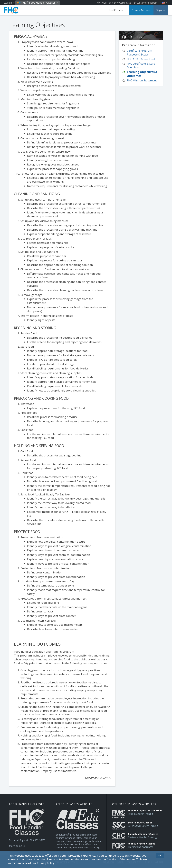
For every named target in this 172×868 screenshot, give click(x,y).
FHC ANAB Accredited (141, 59)
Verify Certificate (120, 3)
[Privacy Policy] (46, 863)
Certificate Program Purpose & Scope (139, 52)
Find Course (116, 10)
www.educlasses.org (89, 848)
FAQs (102, 3)
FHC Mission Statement (142, 80)
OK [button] (160, 855)
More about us (19, 846)
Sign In (161, 10)
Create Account (141, 10)
